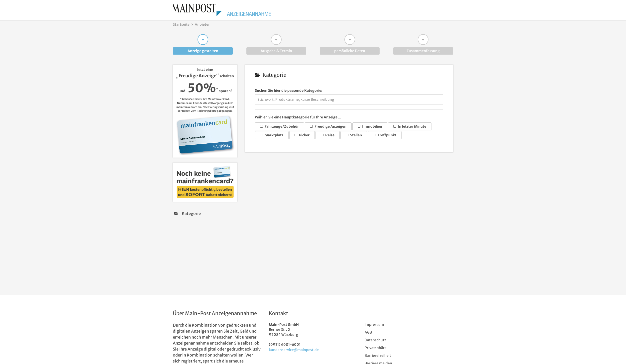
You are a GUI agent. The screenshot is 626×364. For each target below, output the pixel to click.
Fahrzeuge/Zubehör (279, 126)
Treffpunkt (385, 135)
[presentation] (205, 213)
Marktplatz (272, 135)
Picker (302, 135)
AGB (368, 332)
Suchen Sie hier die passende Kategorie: (289, 91)
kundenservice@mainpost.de (294, 350)
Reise (328, 135)
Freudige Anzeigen (328, 126)
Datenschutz (375, 340)
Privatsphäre (376, 348)
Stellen (354, 135)
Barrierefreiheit (378, 356)
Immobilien (370, 126)
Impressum (374, 325)
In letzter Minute (410, 126)
